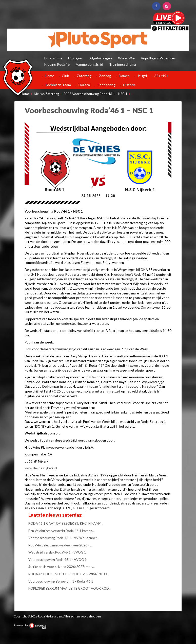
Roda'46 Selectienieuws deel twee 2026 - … (60, 545)
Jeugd (142, 76)
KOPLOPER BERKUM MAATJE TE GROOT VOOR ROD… (70, 588)
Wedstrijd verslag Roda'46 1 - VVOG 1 (57, 552)
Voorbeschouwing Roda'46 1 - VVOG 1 (57, 560)
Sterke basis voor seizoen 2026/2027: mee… (61, 567)
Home (50, 76)
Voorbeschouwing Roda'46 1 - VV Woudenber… (64, 538)
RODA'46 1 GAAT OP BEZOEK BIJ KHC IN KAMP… (66, 523)
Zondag (105, 76)
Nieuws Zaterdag (46, 94)
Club (65, 76)
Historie (129, 85)
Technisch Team (58, 85)
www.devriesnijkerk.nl (41, 468)
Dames (124, 76)
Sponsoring (106, 85)
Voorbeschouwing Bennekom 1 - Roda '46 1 (61, 581)
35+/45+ (161, 76)
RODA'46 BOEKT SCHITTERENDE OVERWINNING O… (69, 574)
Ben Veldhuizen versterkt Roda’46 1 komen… (61, 531)
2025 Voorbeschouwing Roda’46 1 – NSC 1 (95, 94)
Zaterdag (84, 76)
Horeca (84, 85)
